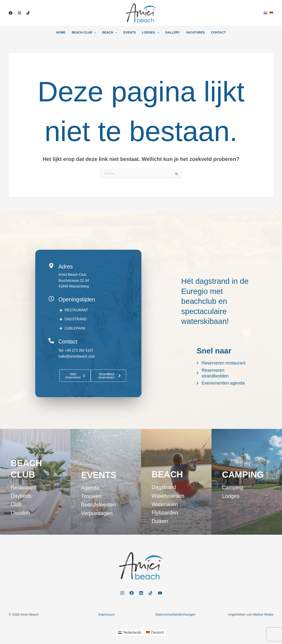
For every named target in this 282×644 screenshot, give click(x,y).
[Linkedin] (141, 593)
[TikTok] (28, 13)
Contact (218, 32)
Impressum (107, 614)
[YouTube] (160, 593)
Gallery (173, 32)
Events (130, 32)
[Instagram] (19, 13)
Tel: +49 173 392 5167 (76, 380)
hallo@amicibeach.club (77, 386)
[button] (52, 13)
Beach (110, 32)
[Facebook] (11, 13)
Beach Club (84, 32)
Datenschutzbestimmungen (175, 614)
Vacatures (195, 32)
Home (61, 32)
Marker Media (263, 614)
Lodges (150, 32)
